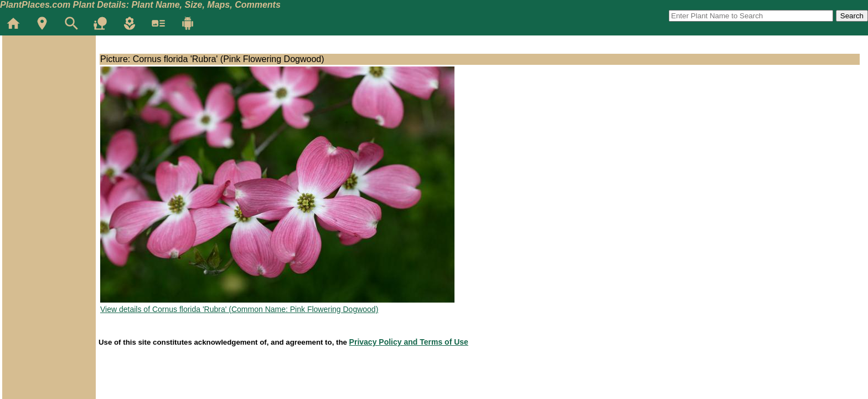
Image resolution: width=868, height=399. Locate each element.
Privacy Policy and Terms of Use (409, 342)
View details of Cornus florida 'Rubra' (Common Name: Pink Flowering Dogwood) (239, 309)
